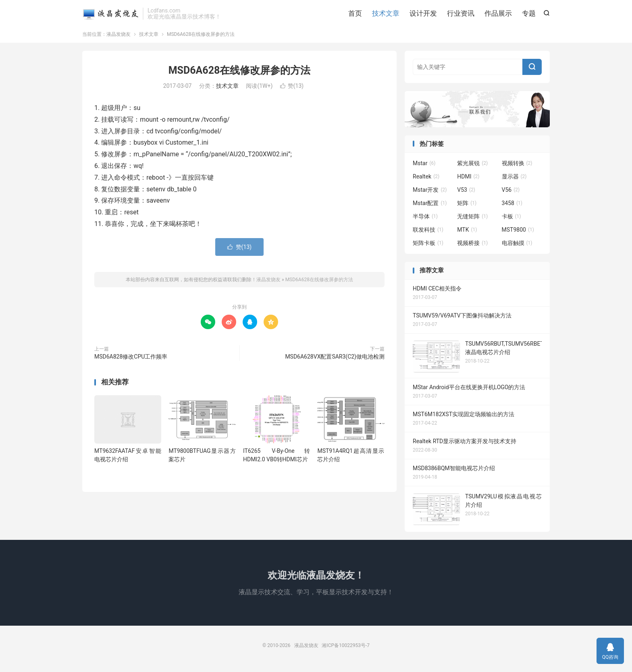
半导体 (425, 220)
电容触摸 (517, 247)
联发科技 (428, 234)
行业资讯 (461, 14)
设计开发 (423, 14)
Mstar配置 (430, 207)
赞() (292, 90)
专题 (529, 14)
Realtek (426, 180)
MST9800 (518, 234)
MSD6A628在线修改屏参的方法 (240, 74)
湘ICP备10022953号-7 (346, 649)
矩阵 (467, 207)
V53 (466, 194)
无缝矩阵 (472, 220)
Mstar (424, 167)
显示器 (514, 180)
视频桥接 (472, 247)
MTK (467, 234)
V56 (511, 194)
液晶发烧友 (110, 15)
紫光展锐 (472, 167)
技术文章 (386, 14)
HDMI (468, 180)
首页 (355, 14)
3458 (512, 207)
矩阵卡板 (428, 247)
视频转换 (517, 167)
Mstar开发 (430, 194)
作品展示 (498, 14)
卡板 (511, 220)
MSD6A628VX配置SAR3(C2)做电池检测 (335, 360)
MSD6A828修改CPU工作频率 (131, 360)
